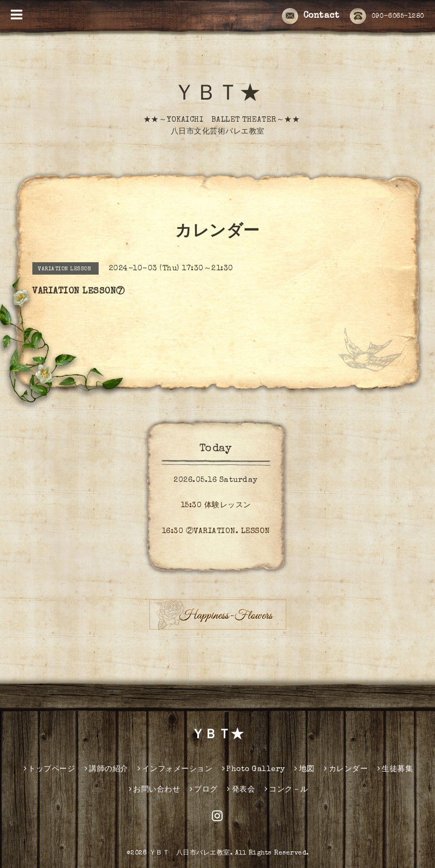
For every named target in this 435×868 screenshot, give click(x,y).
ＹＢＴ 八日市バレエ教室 (190, 853)
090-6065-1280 (387, 17)
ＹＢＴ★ (217, 95)
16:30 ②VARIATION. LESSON (216, 531)
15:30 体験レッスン (216, 506)
